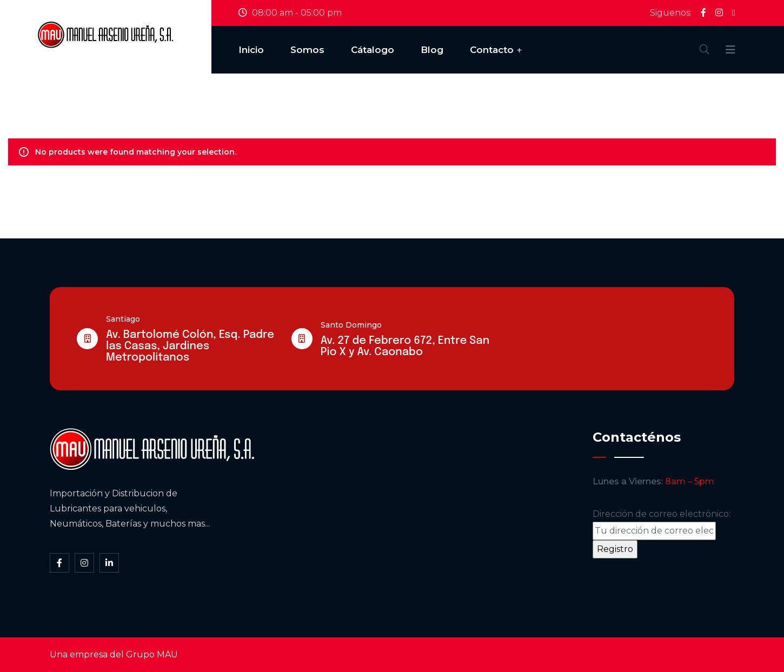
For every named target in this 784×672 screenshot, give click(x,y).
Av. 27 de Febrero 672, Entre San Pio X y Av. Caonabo (405, 347)
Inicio (251, 50)
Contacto (492, 50)
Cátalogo (373, 50)
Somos (307, 50)
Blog (432, 50)
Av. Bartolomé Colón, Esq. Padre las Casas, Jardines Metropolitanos (190, 346)
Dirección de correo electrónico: (662, 524)
